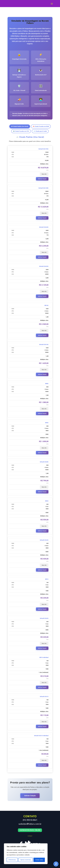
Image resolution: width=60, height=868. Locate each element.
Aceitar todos (39, 860)
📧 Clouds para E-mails (40, 131)
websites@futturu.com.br (30, 824)
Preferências (12, 860)
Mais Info (44, 174)
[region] (26, 854)
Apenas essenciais (26, 860)
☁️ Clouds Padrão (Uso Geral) (20, 126)
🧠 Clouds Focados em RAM (41, 126)
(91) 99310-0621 (30, 820)
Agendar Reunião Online (30, 830)
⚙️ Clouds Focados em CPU (21, 131)
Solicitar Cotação (42, 179)
